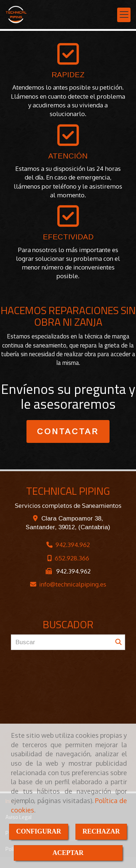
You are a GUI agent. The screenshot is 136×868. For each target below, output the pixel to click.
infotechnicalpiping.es (73, 584)
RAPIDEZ (68, 75)
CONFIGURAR (39, 831)
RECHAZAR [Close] (101, 831)
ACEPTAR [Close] (68, 853)
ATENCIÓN (68, 156)
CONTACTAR (68, 431)
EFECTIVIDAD (68, 237)
